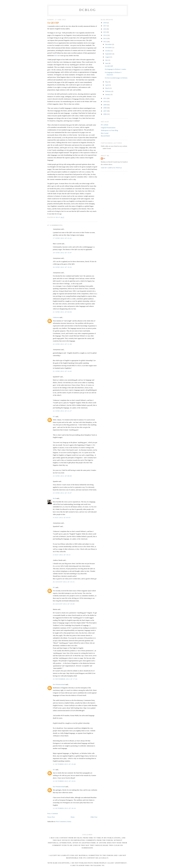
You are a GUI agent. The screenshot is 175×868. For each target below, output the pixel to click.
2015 (105, 32)
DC (54, 416)
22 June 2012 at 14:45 (62, 371)
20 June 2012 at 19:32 (62, 267)
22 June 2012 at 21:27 (62, 411)
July (107, 60)
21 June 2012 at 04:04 (62, 312)
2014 (105, 35)
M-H (54, 498)
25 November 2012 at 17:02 (65, 679)
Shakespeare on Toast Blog (109, 130)
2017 (105, 26)
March (107, 88)
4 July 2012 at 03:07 (62, 518)
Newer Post (51, 817)
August (108, 57)
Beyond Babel (105, 136)
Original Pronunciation (108, 128)
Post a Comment (53, 813)
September (109, 54)
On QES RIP (109, 66)
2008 (105, 108)
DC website (105, 125)
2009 (105, 105)
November (109, 47)
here (56, 55)
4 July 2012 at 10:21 (62, 555)
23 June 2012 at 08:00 (62, 476)
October (108, 51)
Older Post (94, 817)
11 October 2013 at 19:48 (64, 764)
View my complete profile (111, 168)
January (108, 94)
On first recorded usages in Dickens (116, 78)
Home (73, 817)
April (107, 85)
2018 (105, 23)
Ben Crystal (105, 133)
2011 (105, 98)
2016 (105, 29)
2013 (105, 38)
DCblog (88, 10)
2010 (105, 101)
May (107, 82)
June (107, 63)
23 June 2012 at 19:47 (62, 493)
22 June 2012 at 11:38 (62, 344)
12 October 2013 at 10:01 (64, 781)
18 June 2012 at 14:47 (62, 253)
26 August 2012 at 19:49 (64, 604)
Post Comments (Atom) (64, 821)
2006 (105, 114)
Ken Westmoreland (59, 684)
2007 (105, 111)
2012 (105, 42)
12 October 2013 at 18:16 (64, 808)
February (108, 91)
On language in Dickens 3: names (115, 69)
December (109, 44)
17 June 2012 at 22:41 (62, 238)
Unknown (56, 317)
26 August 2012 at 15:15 (64, 582)
